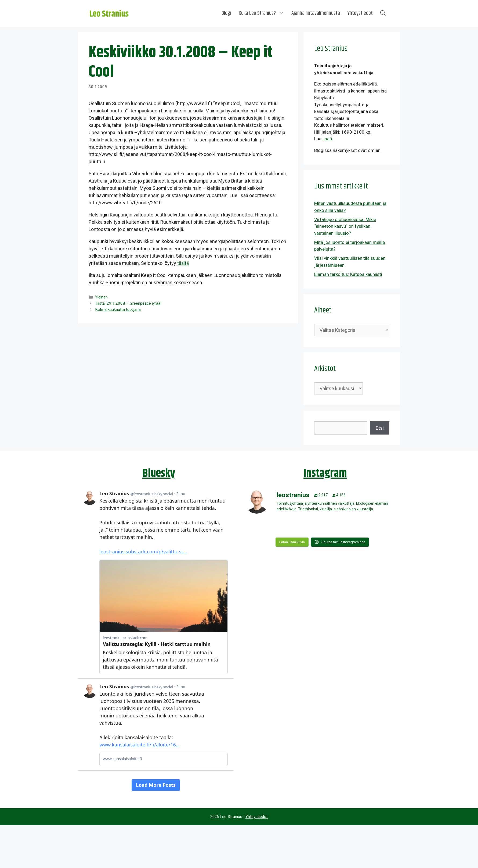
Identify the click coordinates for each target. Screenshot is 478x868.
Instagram (325, 474)
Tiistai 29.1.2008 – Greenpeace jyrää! (128, 303)
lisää (327, 139)
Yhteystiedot (360, 13)
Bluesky (159, 474)
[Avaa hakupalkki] (383, 13)
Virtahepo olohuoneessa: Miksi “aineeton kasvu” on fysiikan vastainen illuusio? (345, 226)
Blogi (226, 13)
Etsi (380, 428)
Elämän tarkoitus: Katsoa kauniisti (348, 274)
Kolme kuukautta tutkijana (118, 310)
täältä (183, 263)
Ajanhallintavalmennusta (316, 13)
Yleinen (101, 297)
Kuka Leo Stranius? (263, 13)
